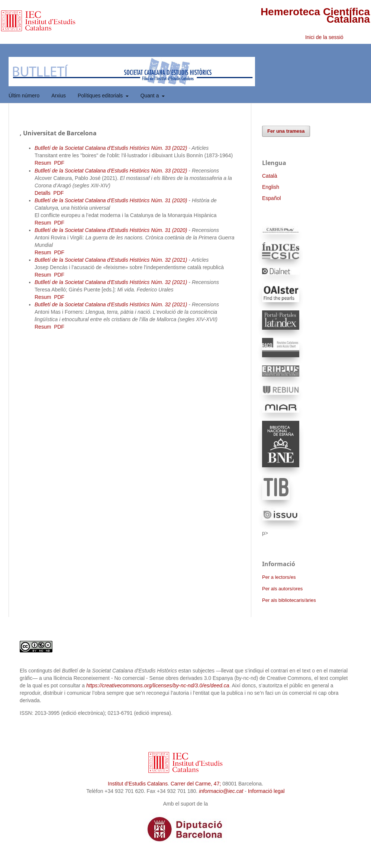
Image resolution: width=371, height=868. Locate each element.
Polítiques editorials (101, 96)
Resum (43, 163)
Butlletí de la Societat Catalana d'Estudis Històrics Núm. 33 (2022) (111, 148)
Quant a (151, 96)
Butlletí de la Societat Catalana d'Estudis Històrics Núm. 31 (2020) (111, 200)
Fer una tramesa (286, 131)
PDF (59, 163)
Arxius (59, 96)
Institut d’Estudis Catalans (138, 784)
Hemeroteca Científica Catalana (315, 15)
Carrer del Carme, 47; (196, 784)
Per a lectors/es (279, 577)
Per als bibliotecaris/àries (289, 600)
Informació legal (266, 791)
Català (270, 176)
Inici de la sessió (324, 37)
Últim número (24, 96)
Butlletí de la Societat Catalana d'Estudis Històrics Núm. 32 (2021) (111, 260)
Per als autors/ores (282, 589)
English (271, 187)
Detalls (43, 193)
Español (272, 198)
